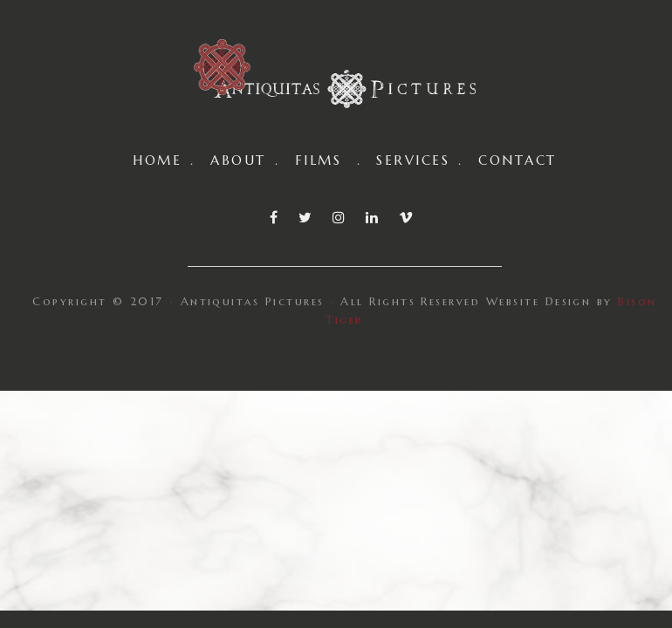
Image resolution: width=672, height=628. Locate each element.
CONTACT (517, 160)
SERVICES (413, 160)
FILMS (318, 160)
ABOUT (238, 160)
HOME (157, 160)
